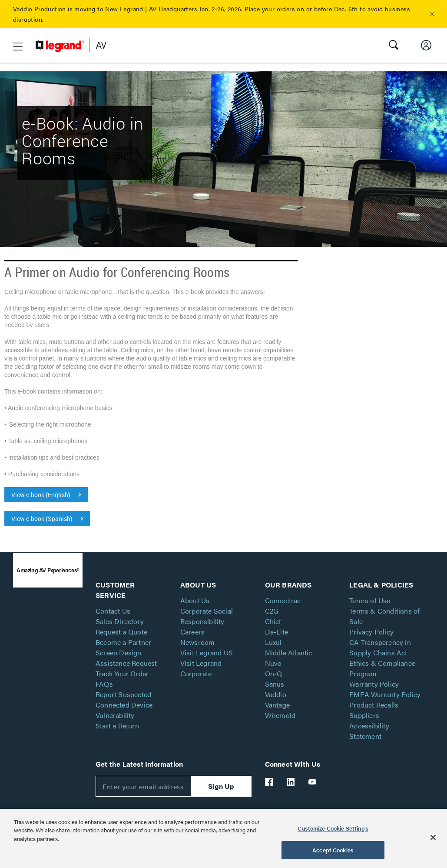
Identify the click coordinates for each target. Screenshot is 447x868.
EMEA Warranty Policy (385, 694)
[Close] (433, 837)
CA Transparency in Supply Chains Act (380, 647)
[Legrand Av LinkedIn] (291, 782)
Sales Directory (120, 621)
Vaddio (276, 694)
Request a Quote (121, 632)
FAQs (104, 684)
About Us (195, 600)
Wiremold (280, 715)
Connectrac (283, 600)
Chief (273, 621)
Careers (192, 632)
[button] (432, 14)
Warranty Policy (374, 684)
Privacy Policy (371, 632)
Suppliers (364, 715)
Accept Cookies (333, 850)
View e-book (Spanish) (42, 519)
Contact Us (113, 611)
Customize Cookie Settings (333, 828)
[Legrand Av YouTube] (313, 782)
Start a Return (117, 726)
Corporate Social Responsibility (207, 616)
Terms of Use (370, 600)
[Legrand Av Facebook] (269, 782)
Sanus (275, 684)
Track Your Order (122, 673)
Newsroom (198, 642)
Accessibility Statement (369, 731)
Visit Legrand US (207, 653)
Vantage (277, 705)
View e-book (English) (41, 495)
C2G (272, 611)
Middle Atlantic (289, 653)
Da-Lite (276, 632)
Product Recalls (374, 705)
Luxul (273, 642)
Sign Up (221, 786)
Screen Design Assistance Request (126, 658)
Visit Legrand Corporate (201, 668)
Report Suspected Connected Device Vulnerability (124, 705)
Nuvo (273, 663)
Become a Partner (123, 642)
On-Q (274, 673)
